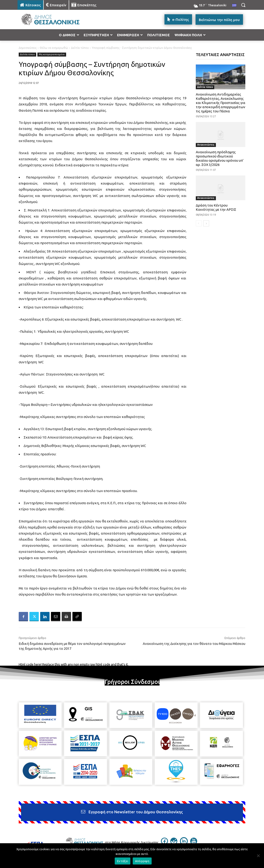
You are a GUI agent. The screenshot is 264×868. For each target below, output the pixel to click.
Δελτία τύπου (80, 48)
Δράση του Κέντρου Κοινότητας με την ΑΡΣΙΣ (216, 207)
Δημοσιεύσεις (28, 48)
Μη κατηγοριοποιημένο (52, 55)
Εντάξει (123, 861)
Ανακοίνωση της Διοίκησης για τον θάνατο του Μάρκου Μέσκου (194, 644)
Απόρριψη (142, 861)
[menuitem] (234, 6)
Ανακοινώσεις (206, 145)
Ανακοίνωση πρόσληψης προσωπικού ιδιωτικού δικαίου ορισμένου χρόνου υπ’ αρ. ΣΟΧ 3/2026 (220, 158)
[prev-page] (199, 223)
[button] (243, 5)
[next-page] (206, 223)
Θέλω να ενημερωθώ (54, 48)
